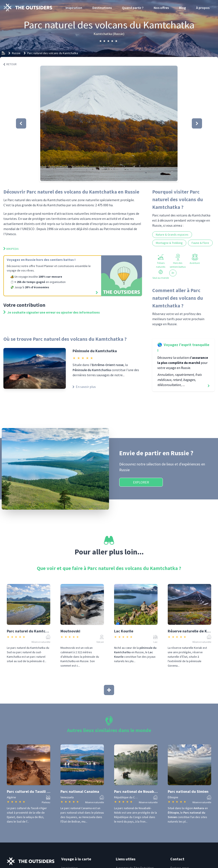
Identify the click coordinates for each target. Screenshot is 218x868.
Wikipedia (11, 249)
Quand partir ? (133, 8)
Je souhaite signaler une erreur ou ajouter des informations (52, 312)
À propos (203, 8)
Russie (16, 53)
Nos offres (161, 8)
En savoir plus (84, 387)
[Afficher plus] (109, 690)
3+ (173, 273)
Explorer (141, 482)
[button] (109, 123)
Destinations (102, 8)
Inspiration (74, 8)
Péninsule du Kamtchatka (95, 351)
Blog (182, 8)
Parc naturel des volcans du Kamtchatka (53, 53)
